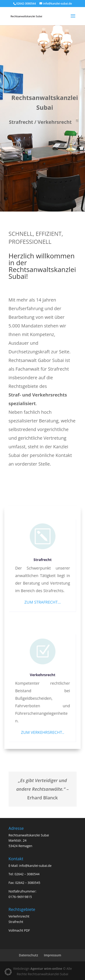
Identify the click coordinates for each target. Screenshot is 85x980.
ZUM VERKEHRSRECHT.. (43, 733)
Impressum (52, 955)
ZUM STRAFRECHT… (42, 602)
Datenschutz (28, 955)
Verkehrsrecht (42, 678)
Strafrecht (42, 562)
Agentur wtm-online (46, 969)
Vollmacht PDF (19, 930)
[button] (8, 972)
